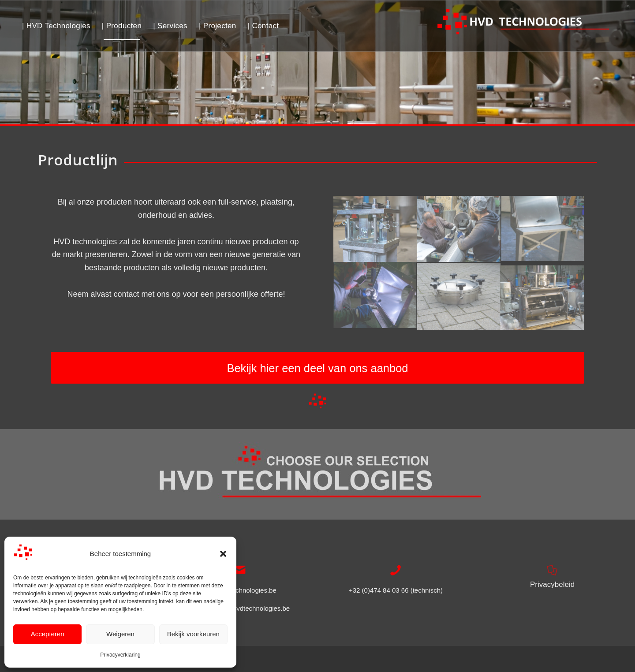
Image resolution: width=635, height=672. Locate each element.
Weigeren (120, 634)
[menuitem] (56, 26)
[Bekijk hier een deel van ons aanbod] (317, 368)
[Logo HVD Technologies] (524, 26)
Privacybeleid (552, 584)
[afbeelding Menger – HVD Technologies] (543, 296)
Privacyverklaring (120, 655)
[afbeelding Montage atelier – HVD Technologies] (459, 229)
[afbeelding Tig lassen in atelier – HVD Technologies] (375, 296)
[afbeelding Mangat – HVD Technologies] (459, 296)
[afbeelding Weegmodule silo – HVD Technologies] (375, 229)
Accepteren (48, 634)
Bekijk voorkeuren (193, 634)
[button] (223, 554)
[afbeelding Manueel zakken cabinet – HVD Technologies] (543, 229)
